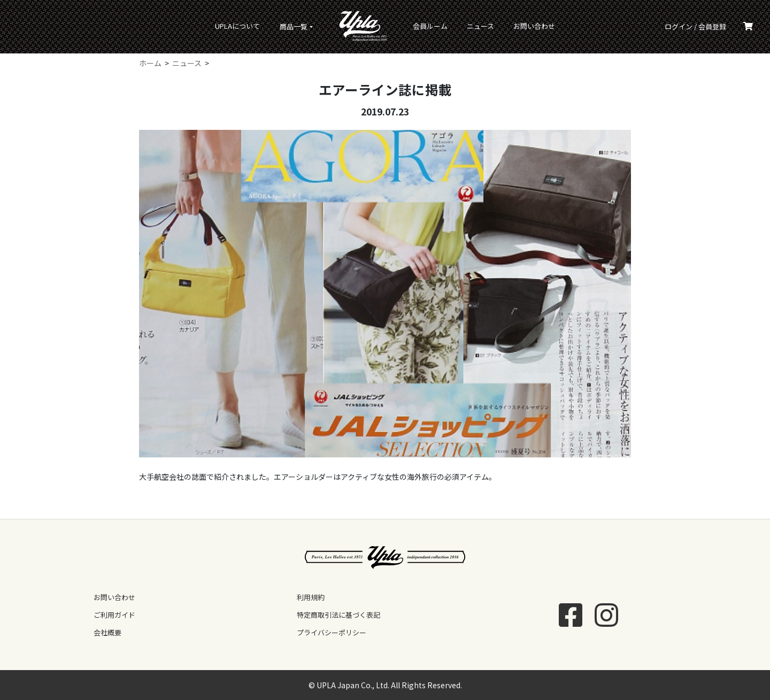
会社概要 (107, 632)
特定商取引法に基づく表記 (338, 615)
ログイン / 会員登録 (695, 26)
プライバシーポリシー (332, 632)
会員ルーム (430, 26)
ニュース (480, 26)
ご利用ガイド (114, 615)
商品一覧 (294, 26)
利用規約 (311, 597)
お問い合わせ (534, 26)
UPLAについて (237, 26)
